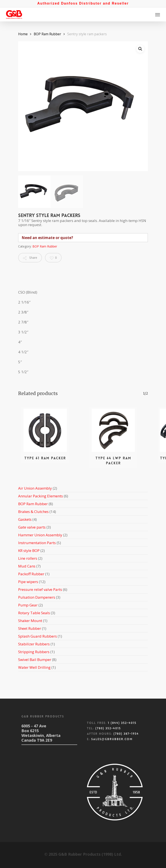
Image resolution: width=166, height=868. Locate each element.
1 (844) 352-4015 (122, 723)
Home (23, 34)
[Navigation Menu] (158, 14)
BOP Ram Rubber (47, 34)
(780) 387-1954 (126, 734)
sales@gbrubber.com (112, 739)
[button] (140, 49)
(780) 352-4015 (108, 728)
